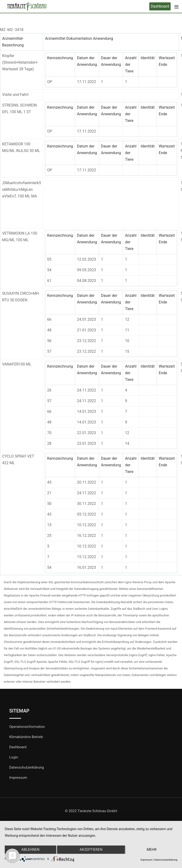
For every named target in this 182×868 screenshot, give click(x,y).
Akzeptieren (91, 850)
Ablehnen (30, 850)
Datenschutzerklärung (27, 767)
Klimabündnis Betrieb (26, 737)
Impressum (18, 778)
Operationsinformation (27, 727)
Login (14, 757)
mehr (152, 850)
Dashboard (160, 6)
